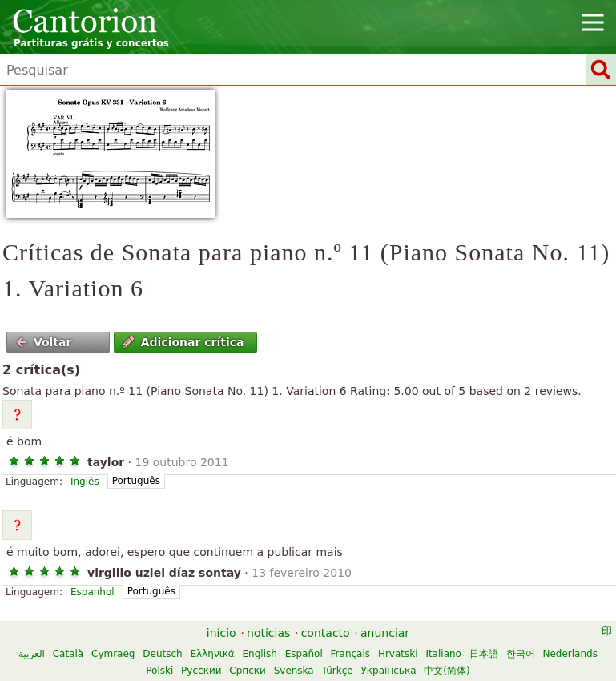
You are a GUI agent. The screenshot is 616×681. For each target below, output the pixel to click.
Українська (389, 671)
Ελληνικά (213, 654)
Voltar (44, 342)
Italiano (443, 654)
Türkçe (338, 671)
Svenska (294, 671)
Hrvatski (398, 654)
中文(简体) (447, 671)
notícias (268, 633)
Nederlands (570, 654)
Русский (201, 671)
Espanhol (93, 592)
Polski (159, 671)
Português (136, 481)
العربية (32, 654)
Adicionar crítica (183, 342)
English (260, 654)
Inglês (85, 482)
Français (350, 654)
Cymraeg (113, 654)
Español (304, 654)
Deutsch (162, 654)
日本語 (484, 654)
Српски (248, 671)
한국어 (521, 654)
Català (68, 654)
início (221, 633)
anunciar (385, 633)
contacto (326, 633)
